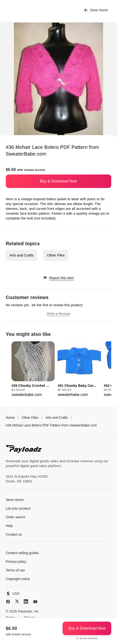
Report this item (58, 278)
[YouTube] (35, 602)
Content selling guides (22, 553)
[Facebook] (8, 602)
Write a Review (58, 314)
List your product (18, 508)
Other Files (56, 255)
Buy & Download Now (59, 181)
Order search (16, 517)
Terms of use (15, 570)
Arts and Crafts (22, 255)
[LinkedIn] (26, 601)
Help (9, 526)
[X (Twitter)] (17, 601)
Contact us (14, 534)
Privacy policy (16, 562)
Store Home (96, 10)
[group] (33, 369)
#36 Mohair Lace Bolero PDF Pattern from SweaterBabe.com (51, 425)
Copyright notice (18, 579)
